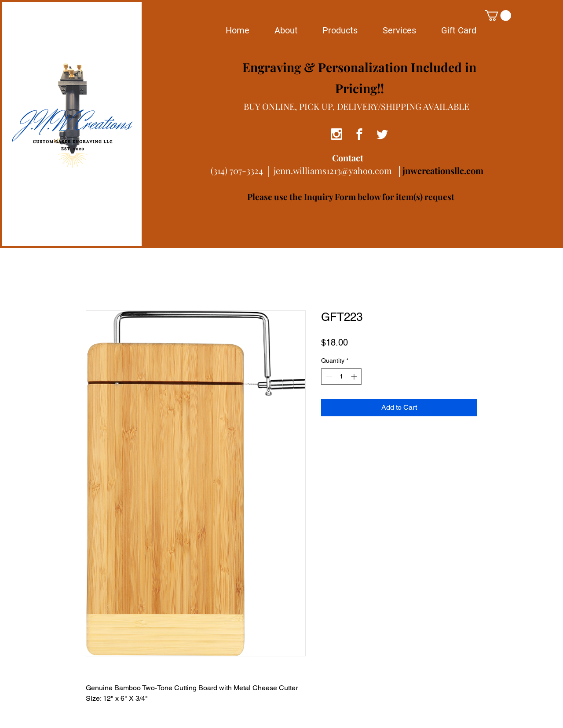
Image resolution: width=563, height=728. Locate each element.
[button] (498, 15)
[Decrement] (328, 377)
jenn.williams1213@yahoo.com (333, 170)
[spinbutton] (341, 377)
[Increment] (355, 377)
